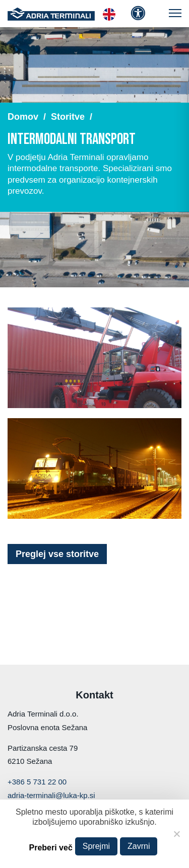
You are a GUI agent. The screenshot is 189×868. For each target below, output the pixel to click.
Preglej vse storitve (57, 554)
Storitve (68, 117)
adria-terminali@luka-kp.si (51, 795)
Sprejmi (96, 846)
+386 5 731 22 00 (37, 782)
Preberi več (51, 848)
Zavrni (139, 846)
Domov (23, 117)
